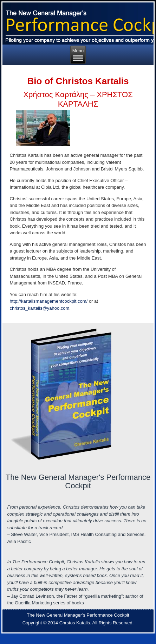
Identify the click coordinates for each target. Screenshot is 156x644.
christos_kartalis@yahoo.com (39, 308)
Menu (78, 54)
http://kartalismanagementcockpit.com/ (48, 301)
